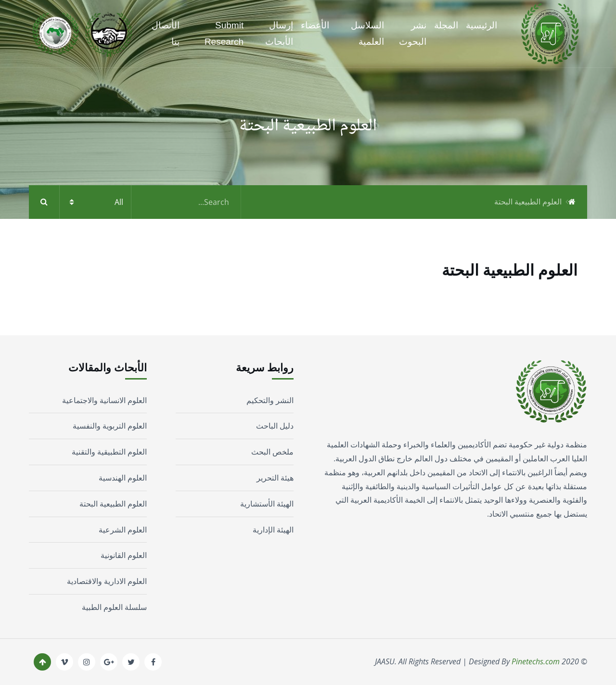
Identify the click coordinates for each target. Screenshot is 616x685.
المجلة (446, 25)
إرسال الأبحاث (279, 33)
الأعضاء (315, 25)
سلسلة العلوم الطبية (114, 607)
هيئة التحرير (275, 478)
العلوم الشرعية (123, 530)
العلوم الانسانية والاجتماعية (104, 400)
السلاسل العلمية (367, 33)
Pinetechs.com (536, 661)
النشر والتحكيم (270, 400)
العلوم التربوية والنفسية (110, 426)
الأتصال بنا (166, 33)
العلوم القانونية (124, 555)
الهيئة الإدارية (273, 530)
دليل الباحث (275, 426)
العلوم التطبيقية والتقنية (109, 452)
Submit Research (224, 33)
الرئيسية (481, 25)
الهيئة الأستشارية (267, 504)
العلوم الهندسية (123, 478)
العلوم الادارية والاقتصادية (107, 581)
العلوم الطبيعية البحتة (113, 504)
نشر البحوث (413, 33)
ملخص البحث (272, 452)
